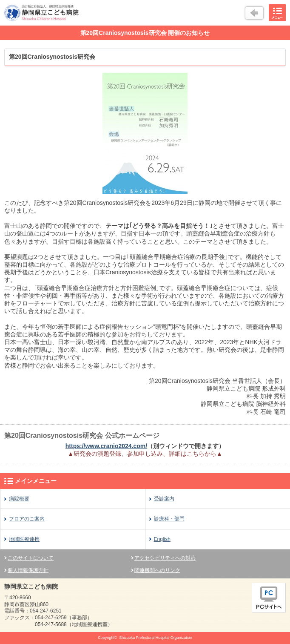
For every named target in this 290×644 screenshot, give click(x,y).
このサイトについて (31, 558)
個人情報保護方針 (28, 570)
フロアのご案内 (27, 519)
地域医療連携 (24, 539)
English (162, 539)
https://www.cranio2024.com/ (106, 446)
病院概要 (19, 499)
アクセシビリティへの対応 (165, 558)
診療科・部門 (169, 519)
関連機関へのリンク (157, 570)
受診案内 (164, 499)
